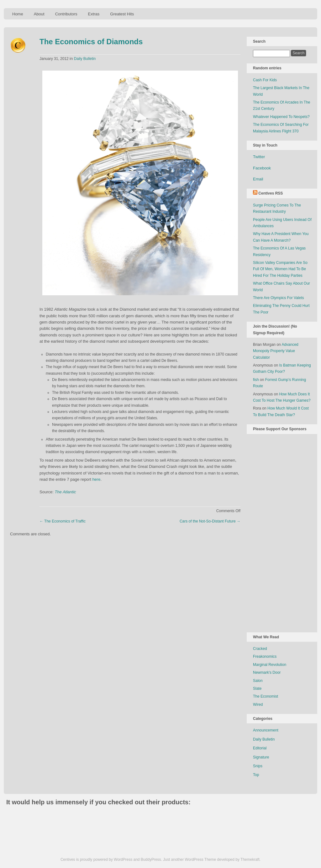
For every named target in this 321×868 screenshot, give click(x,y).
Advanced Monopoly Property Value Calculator (276, 351)
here (96, 479)
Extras (94, 14)
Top (256, 775)
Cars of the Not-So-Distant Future (210, 521)
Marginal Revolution (270, 665)
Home (18, 14)
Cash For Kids (265, 80)
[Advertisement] (278, 532)
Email (258, 179)
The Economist (266, 696)
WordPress (123, 860)
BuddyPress (151, 860)
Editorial (260, 748)
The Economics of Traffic (63, 521)
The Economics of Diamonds (91, 42)
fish (256, 380)
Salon (258, 681)
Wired (258, 705)
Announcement (266, 730)
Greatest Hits (122, 14)
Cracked (260, 649)
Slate (257, 689)
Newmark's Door (267, 672)
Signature (261, 757)
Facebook (262, 168)
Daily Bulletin (85, 59)
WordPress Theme (201, 860)
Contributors (66, 14)
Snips (258, 766)
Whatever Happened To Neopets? (281, 117)
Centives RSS (271, 193)
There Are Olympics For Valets (279, 298)
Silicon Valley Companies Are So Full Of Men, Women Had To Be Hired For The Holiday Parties (280, 269)
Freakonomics (265, 656)
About (39, 14)
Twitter (259, 157)
